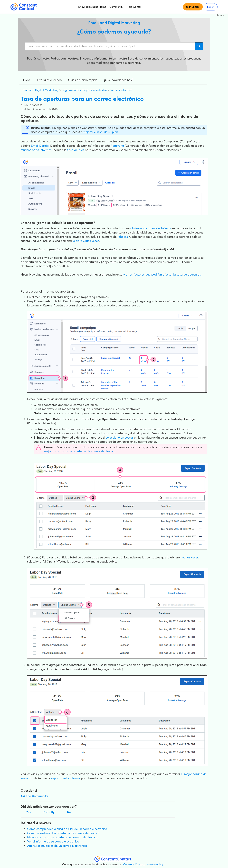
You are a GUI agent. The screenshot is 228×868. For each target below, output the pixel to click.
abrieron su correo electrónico (151, 228)
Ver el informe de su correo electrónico (53, 841)
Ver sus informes (121, 90)
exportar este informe (66, 778)
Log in (211, 7)
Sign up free (193, 7)
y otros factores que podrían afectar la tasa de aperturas (162, 274)
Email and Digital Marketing (40, 90)
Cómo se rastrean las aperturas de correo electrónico (63, 833)
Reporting (117, 146)
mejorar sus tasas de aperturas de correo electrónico (80, 451)
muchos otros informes (36, 150)
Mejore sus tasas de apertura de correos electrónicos (63, 837)
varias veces (190, 557)
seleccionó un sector (119, 438)
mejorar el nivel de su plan (100, 132)
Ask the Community (34, 796)
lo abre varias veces (86, 241)
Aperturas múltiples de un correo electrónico (57, 846)
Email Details (40, 146)
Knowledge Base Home (92, 7)
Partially (49, 812)
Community (116, 7)
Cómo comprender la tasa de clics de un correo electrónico (67, 829)
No (69, 812)
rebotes (123, 237)
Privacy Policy (155, 864)
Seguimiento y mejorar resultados (84, 90)
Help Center (134, 7)
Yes (28, 812)
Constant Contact (134, 864)
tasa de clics (76, 150)
